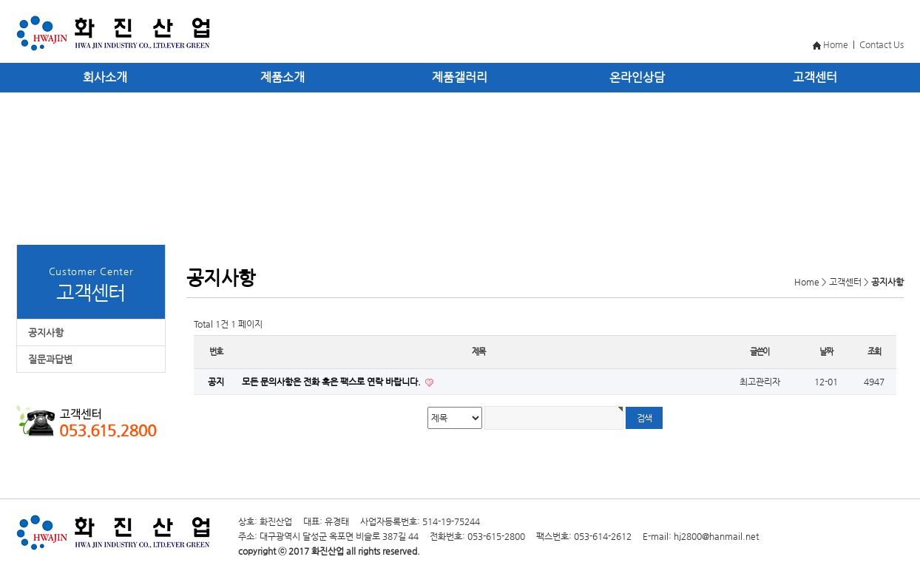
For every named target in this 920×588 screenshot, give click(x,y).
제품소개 (283, 77)
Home (836, 44)
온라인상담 (637, 77)
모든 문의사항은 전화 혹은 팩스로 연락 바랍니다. (332, 382)
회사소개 (105, 77)
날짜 (826, 352)
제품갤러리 (460, 77)
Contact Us (882, 44)
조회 (874, 352)
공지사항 (46, 332)
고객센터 (815, 77)
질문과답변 (50, 359)
